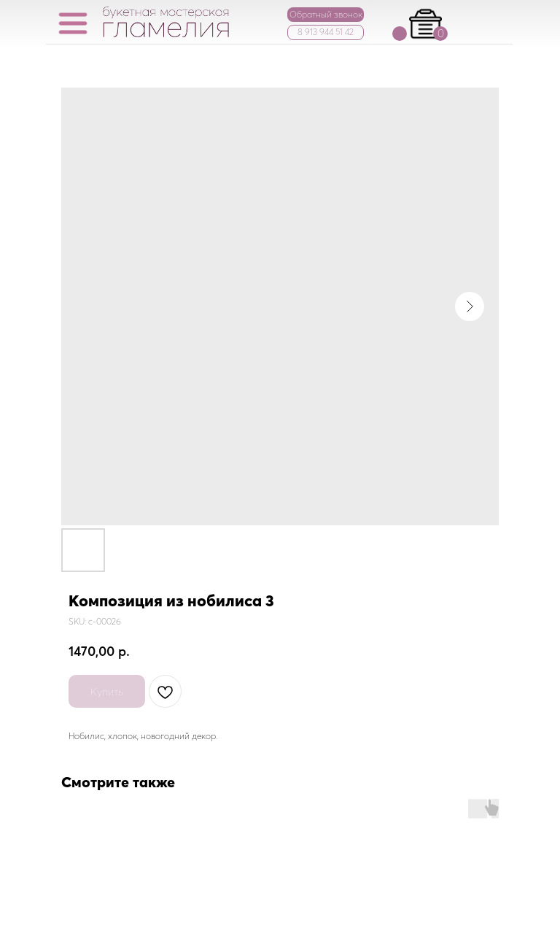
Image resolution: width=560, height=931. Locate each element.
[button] (326, 15)
